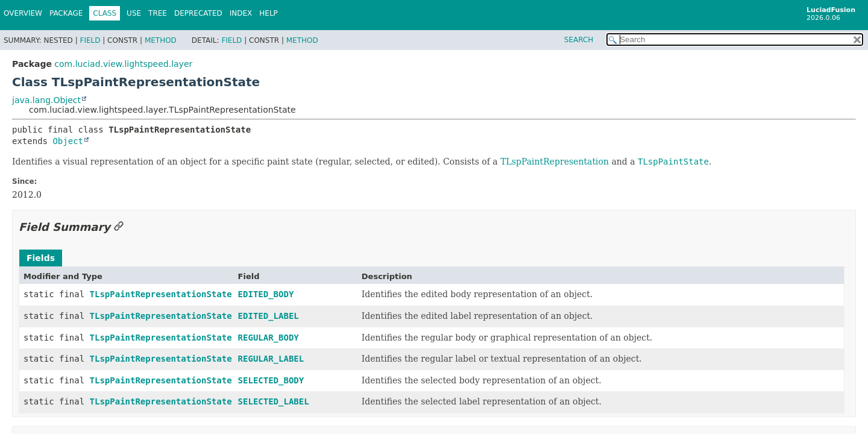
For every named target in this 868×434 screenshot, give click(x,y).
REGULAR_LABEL (271, 359)
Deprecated (198, 13)
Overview (23, 13)
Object (68, 141)
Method (161, 40)
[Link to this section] (119, 227)
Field (90, 40)
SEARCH (579, 40)
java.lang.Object (46, 100)
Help (269, 13)
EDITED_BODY (266, 294)
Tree (158, 13)
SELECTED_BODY (271, 380)
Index (241, 13)
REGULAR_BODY (269, 338)
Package (66, 13)
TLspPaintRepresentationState (161, 294)
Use (134, 13)
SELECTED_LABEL (274, 401)
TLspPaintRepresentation (555, 162)
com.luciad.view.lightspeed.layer (123, 64)
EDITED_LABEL (269, 316)
